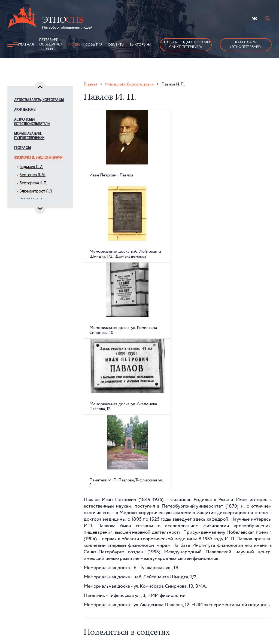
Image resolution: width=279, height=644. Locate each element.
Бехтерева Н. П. (33, 183)
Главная (26, 45)
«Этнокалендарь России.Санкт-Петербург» (186, 45)
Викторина (141, 45)
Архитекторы (25, 110)
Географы (22, 148)
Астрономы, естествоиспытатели (32, 122)
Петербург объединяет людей (51, 45)
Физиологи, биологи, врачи (38, 158)
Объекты (116, 45)
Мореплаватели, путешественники (29, 136)
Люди (74, 45)
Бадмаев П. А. (31, 167)
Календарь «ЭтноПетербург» (246, 45)
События (94, 45)
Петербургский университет (192, 506)
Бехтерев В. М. (33, 175)
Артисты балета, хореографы (39, 100)
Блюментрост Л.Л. (36, 192)
